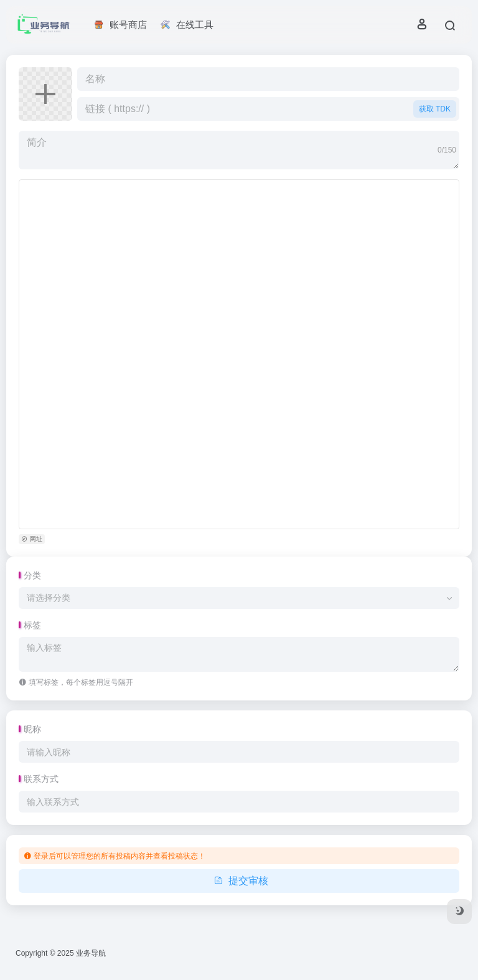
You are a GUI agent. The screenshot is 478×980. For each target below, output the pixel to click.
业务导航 (91, 953)
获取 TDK (435, 109)
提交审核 (239, 881)
